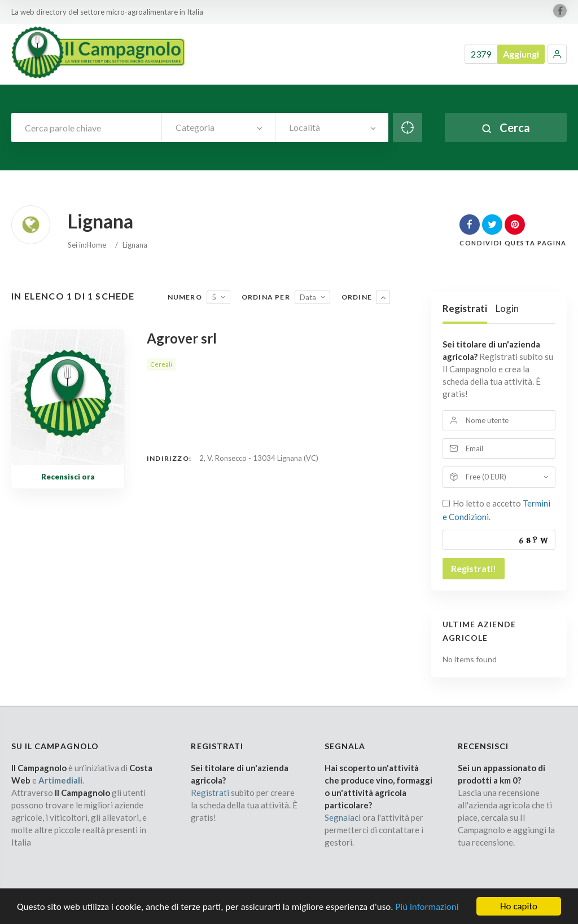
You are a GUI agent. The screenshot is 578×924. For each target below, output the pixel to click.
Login (507, 308)
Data (308, 297)
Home (96, 245)
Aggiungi (521, 54)
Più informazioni (427, 910)
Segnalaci (343, 817)
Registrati (465, 308)
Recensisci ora (68, 477)
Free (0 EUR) (486, 477)
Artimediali (60, 780)
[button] (557, 54)
